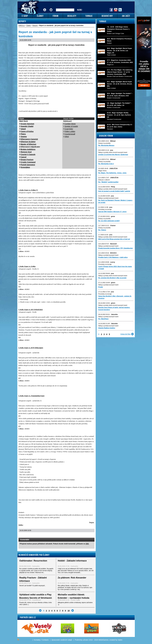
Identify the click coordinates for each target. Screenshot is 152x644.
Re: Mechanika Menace (106, 145)
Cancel (24, 157)
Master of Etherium (28, 144)
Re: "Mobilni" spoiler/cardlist (108, 182)
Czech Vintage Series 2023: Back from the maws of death (115, 268)
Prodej (101, 287)
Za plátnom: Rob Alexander (72, 578)
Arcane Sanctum (27, 124)
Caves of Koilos (27, 131)
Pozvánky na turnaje (105, 209)
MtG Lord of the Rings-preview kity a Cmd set (114, 239)
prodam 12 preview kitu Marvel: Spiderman (113, 155)
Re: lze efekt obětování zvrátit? (109, 221)
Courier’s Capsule (28, 154)
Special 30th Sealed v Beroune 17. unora (112, 212)
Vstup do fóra (125, 334)
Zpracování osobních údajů (62, 640)
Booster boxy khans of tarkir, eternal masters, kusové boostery (114, 309)
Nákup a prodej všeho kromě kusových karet (113, 152)
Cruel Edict (69, 129)
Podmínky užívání (82, 640)
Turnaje (103, 21)
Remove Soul (26, 152)
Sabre (120, 640)
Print (86, 535)
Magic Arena (102, 171)
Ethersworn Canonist (29, 139)
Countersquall (70, 134)
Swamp (24, 137)
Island (23, 129)
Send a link (83, 535)
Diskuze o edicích (104, 180)
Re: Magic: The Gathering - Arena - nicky (112, 173)
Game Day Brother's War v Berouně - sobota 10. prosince (115, 297)
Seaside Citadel (27, 126)
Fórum (51, 8)
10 (69, 611)
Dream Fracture (27, 160)
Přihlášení (45, 8)
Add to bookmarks (89, 535)
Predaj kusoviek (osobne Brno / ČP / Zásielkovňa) (116, 248)
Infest (67, 137)
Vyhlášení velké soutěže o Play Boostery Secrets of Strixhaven (36, 596)
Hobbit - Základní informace (72, 561)
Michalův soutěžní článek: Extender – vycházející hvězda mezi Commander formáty (74, 598)
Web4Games (103, 640)
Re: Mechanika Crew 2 (106, 164)
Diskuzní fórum (106, 136)
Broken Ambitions (28, 149)
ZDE (87, 544)
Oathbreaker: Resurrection (33, 561)
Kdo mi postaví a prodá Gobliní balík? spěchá (114, 191)
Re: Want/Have (103, 319)
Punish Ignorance (28, 165)
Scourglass (25, 167)
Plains (23, 134)
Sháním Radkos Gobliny (107, 328)
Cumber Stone (70, 124)
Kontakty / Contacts (41, 640)
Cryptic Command (28, 162)
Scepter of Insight (71, 126)
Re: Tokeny (102, 230)
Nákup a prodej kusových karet (108, 198)
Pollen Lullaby (70, 131)
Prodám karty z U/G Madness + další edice (113, 257)
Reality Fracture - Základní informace (33, 579)
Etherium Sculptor (28, 142)
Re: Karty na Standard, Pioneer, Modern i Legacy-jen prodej (115, 201)
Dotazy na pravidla (104, 143)
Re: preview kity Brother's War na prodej (112, 278)
